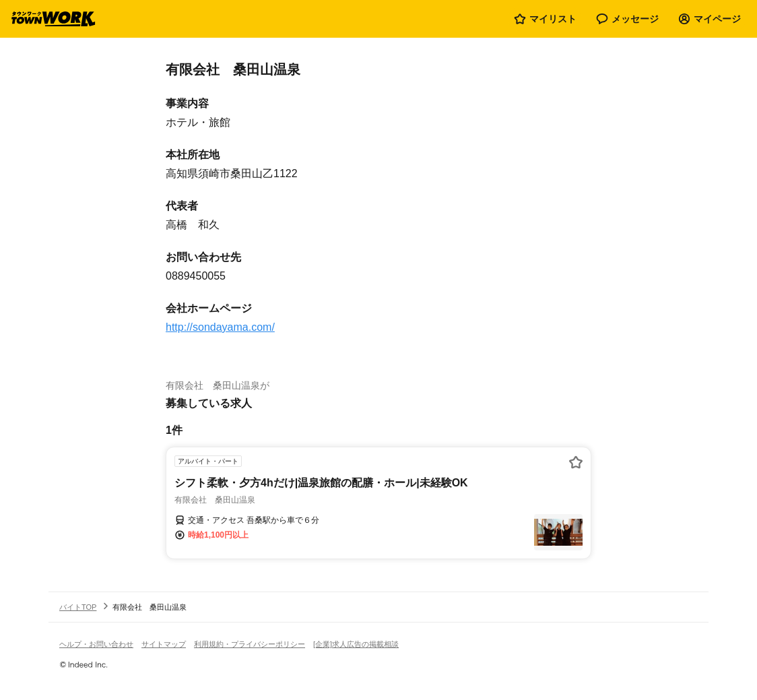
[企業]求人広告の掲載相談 (356, 644)
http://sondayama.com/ (220, 327)
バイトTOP (78, 607)
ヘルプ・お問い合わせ (96, 644)
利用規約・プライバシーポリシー (250, 644)
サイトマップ (164, 644)
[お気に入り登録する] (576, 462)
